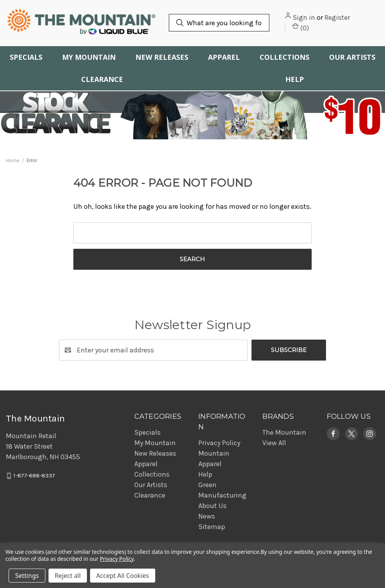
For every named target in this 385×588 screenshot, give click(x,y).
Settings (27, 576)
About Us (212, 506)
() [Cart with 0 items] (301, 28)
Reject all (68, 576)
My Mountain (89, 57)
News (207, 516)
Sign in (304, 17)
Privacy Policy (219, 443)
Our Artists (352, 57)
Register (337, 17)
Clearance (102, 79)
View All (274, 443)
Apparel (224, 57)
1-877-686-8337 (34, 476)
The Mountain (284, 432)
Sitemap (212, 527)
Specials (26, 57)
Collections (284, 57)
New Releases (162, 57)
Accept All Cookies (123, 576)
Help (295, 79)
